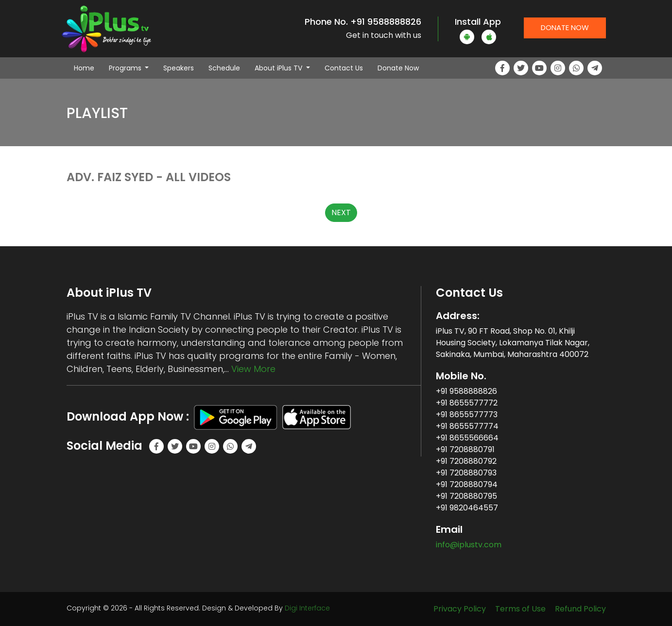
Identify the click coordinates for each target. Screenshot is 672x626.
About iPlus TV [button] (279, 68)
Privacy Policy (460, 609)
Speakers (179, 68)
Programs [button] (126, 68)
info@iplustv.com (469, 545)
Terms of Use (520, 609)
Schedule (224, 68)
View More (253, 369)
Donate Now (565, 27)
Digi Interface (307, 608)
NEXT (341, 212)
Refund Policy (580, 609)
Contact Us (344, 68)
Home (88, 68)
